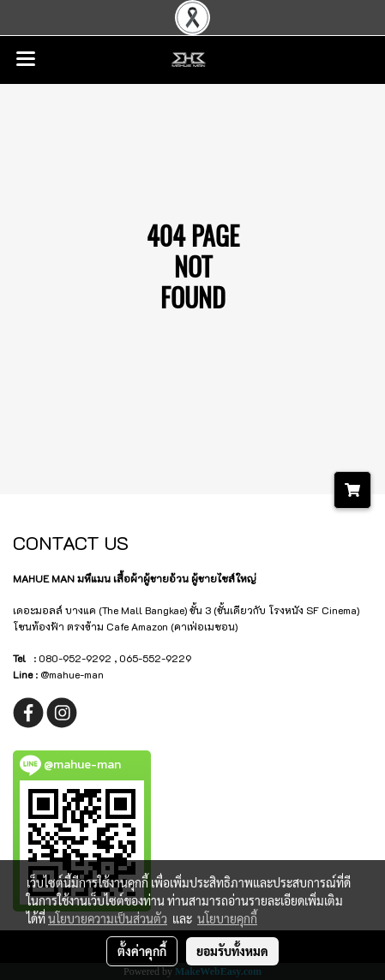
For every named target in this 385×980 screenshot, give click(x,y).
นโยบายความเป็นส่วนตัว (108, 918)
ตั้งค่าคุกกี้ (142, 951)
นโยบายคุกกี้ (227, 918)
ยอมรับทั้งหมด (232, 951)
